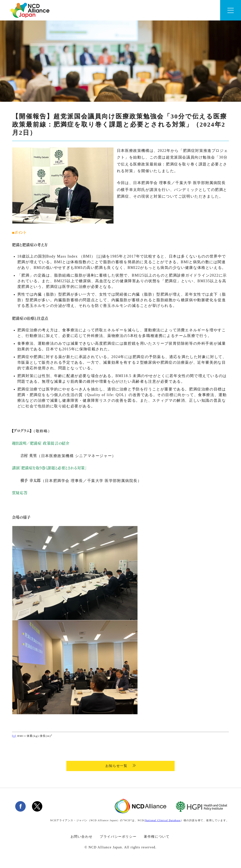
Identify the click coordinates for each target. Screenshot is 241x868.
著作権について (157, 837)
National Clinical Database (163, 820)
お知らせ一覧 (117, 766)
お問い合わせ (82, 837)
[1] (99, 256)
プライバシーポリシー (118, 837)
